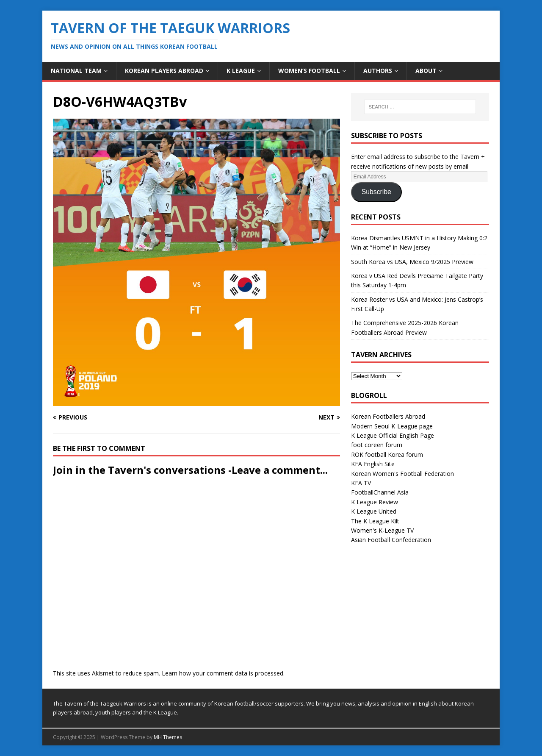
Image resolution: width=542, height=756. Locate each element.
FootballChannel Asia (380, 492)
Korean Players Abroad (164, 71)
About (426, 71)
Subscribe (376, 192)
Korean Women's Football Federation (402, 474)
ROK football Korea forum (387, 454)
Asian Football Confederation (391, 540)
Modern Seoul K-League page (392, 426)
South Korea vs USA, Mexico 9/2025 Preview (412, 262)
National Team (76, 71)
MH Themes (168, 737)
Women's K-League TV (382, 530)
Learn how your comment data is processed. (223, 673)
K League (241, 71)
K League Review (375, 502)
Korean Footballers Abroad (388, 416)
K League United (374, 511)
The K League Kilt (375, 521)
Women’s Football (309, 71)
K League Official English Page (393, 435)
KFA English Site (373, 464)
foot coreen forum (377, 445)
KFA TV (361, 483)
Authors (378, 71)
